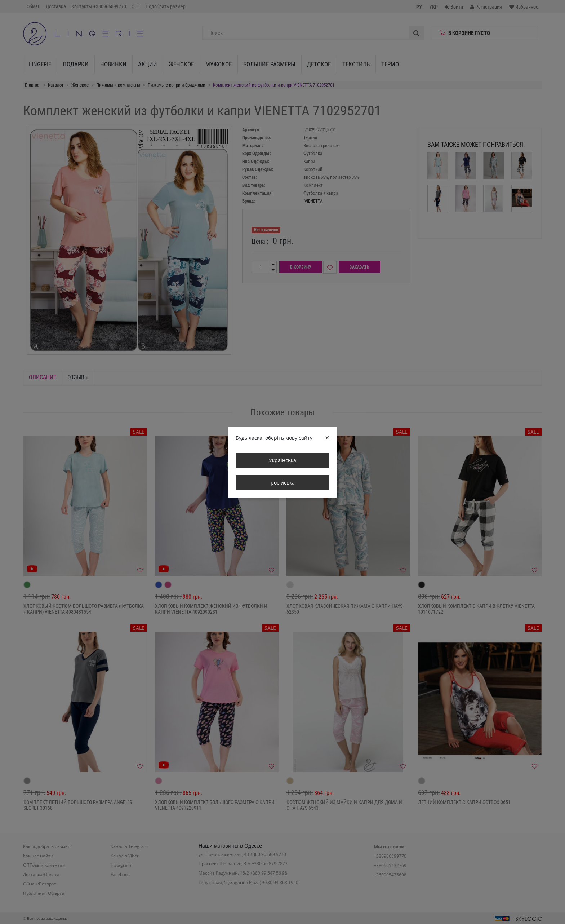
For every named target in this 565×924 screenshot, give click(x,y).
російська (283, 483)
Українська (282, 460)
